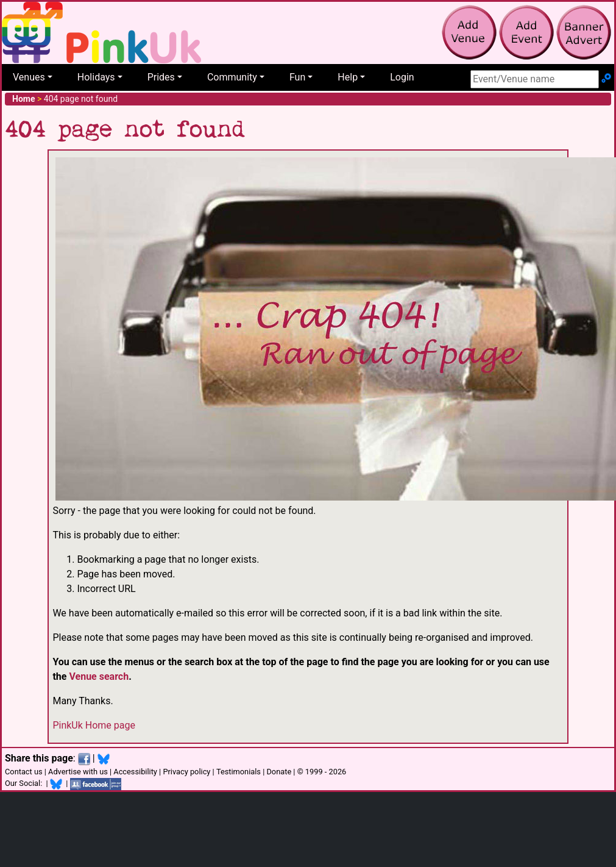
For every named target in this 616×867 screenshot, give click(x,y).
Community (232, 77)
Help (348, 77)
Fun (297, 77)
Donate (279, 772)
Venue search (99, 676)
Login (402, 77)
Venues (29, 77)
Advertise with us (78, 772)
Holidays (96, 77)
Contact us (24, 772)
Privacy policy (186, 772)
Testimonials (239, 772)
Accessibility (135, 772)
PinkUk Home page (94, 725)
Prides (161, 77)
